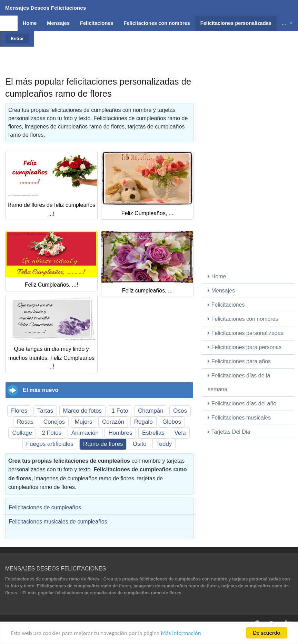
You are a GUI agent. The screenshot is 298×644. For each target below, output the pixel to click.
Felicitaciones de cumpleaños (45, 507)
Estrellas (153, 433)
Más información (181, 633)
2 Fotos (52, 433)
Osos (180, 411)
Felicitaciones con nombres (243, 319)
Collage (22, 433)
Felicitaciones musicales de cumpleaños (58, 522)
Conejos (54, 422)
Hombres (120, 433)
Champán (151, 411)
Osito (140, 444)
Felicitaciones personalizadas (245, 333)
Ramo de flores (103, 444)
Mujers (84, 422)
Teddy (164, 444)
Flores (19, 411)
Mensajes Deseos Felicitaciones (46, 8)
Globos (172, 422)
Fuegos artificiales (50, 444)
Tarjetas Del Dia (229, 432)
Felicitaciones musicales (239, 418)
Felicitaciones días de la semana (239, 382)
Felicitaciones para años (239, 361)
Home (217, 276)
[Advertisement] (165, 47)
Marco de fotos (82, 411)
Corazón (113, 422)
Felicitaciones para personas (245, 347)
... (284, 23)
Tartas (45, 411)
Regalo (143, 422)
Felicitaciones (226, 305)
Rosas (25, 422)
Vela (180, 433)
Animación (85, 433)
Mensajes (221, 291)
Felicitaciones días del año (242, 403)
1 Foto (120, 411)
